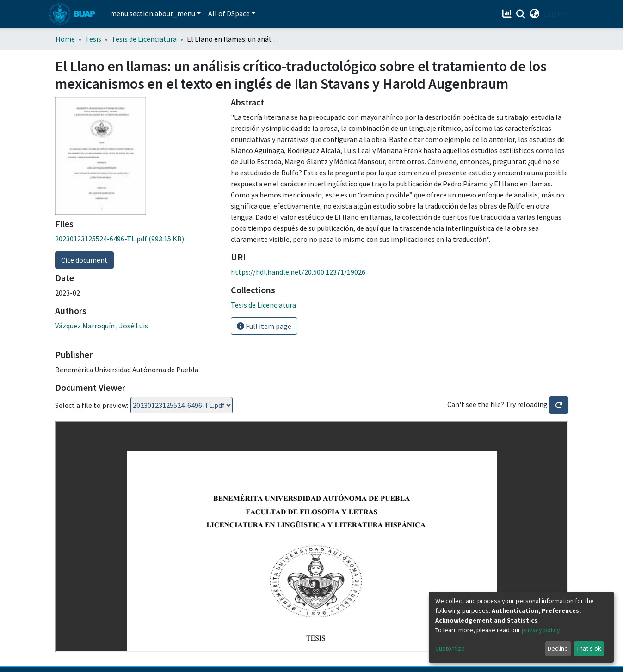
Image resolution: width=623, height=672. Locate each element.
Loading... (182, 405)
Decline (558, 648)
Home (65, 39)
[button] (534, 14)
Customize (450, 648)
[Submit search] (521, 14)
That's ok (589, 648)
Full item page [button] (264, 326)
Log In (554, 14)
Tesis (93, 39)
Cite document (84, 260)
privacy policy (541, 630)
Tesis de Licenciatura (144, 39)
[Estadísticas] (508, 14)
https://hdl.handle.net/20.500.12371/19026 (298, 272)
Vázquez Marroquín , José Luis (102, 326)
